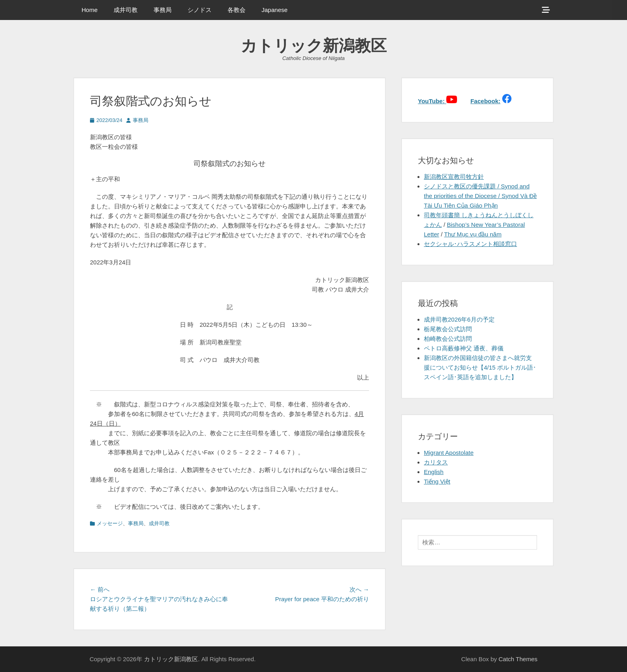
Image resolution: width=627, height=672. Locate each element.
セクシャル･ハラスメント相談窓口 (470, 244)
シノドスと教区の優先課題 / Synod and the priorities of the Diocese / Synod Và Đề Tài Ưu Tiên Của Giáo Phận (480, 196)
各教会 (237, 10)
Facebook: (485, 101)
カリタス (436, 462)
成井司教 (126, 10)
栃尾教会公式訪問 (448, 329)
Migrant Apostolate (449, 453)
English (434, 472)
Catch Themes (518, 659)
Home (90, 10)
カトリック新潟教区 (314, 46)
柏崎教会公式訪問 (448, 339)
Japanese (275, 10)
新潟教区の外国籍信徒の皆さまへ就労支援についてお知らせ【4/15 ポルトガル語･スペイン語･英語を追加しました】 (480, 367)
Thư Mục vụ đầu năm (473, 234)
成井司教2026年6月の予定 (459, 319)
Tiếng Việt (437, 481)
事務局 (163, 10)
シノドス (200, 10)
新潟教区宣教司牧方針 (454, 177)
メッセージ (110, 523)
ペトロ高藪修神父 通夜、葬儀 (464, 348)
